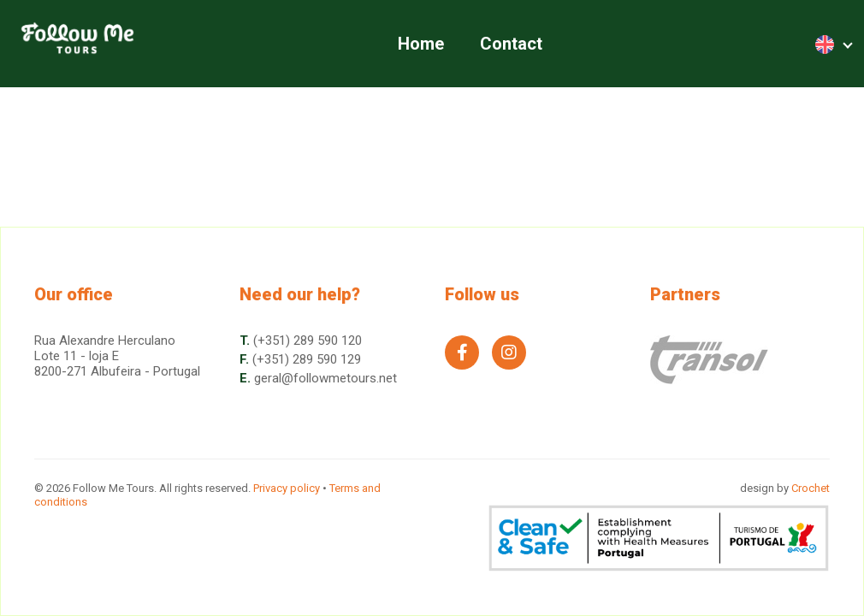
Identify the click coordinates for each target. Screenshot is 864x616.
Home (421, 44)
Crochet (811, 488)
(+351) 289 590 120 (308, 341)
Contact (511, 44)
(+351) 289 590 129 (307, 359)
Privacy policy (287, 488)
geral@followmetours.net (325, 378)
